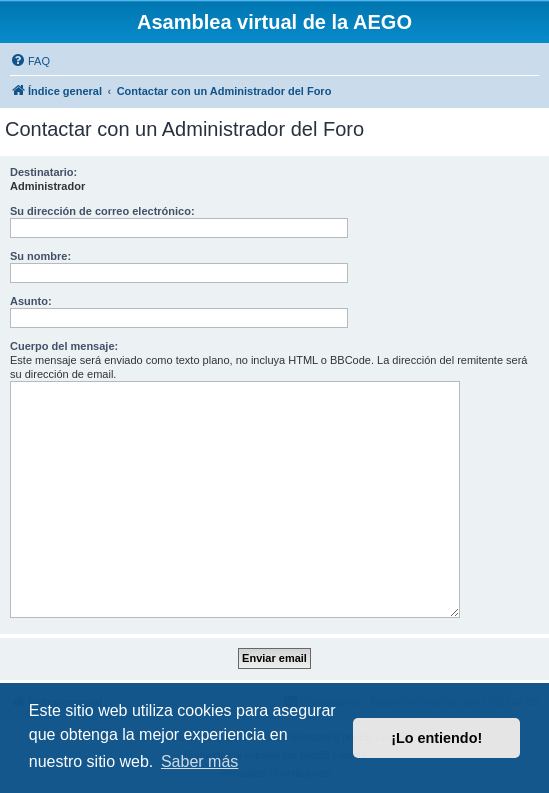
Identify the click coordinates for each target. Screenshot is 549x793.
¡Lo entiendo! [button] (436, 738)
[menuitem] (30, 61)
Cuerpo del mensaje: (64, 346)
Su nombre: (40, 256)
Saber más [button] (199, 761)
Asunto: (31, 301)
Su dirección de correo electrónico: (102, 211)
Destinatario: (43, 172)
